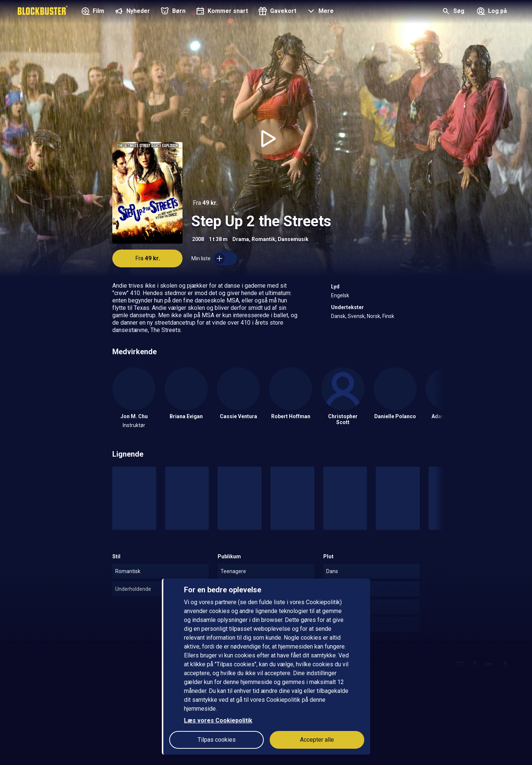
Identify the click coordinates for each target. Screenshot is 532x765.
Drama (241, 239)
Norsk (374, 316)
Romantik (263, 239)
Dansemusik (293, 239)
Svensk (356, 316)
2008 (198, 239)
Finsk (388, 316)
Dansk (338, 316)
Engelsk (340, 295)
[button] (319, 12)
